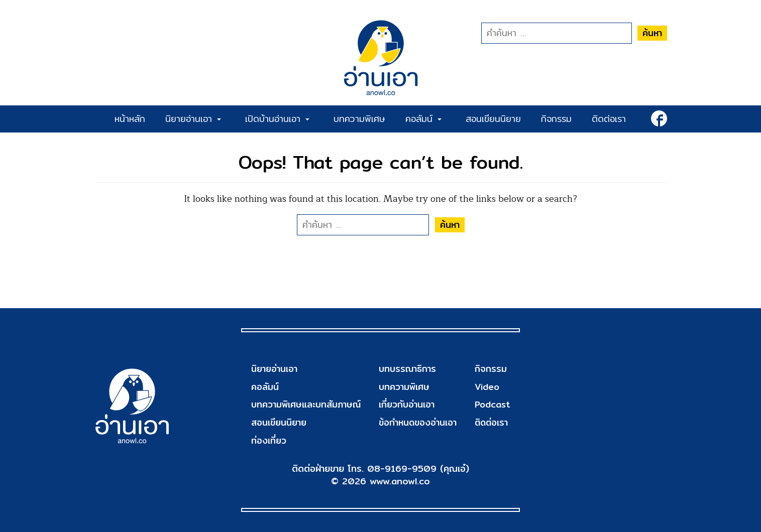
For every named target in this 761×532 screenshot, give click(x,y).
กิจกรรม (556, 119)
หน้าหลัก (130, 119)
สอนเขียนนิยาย (493, 119)
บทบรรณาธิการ (408, 369)
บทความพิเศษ (359, 119)
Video (486, 387)
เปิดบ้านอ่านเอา (277, 119)
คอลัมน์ (423, 119)
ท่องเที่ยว (269, 440)
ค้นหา (652, 33)
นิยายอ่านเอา (193, 119)
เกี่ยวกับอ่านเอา (407, 404)
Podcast (492, 404)
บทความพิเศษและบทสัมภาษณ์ (306, 404)
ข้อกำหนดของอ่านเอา (418, 422)
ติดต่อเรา (609, 119)
